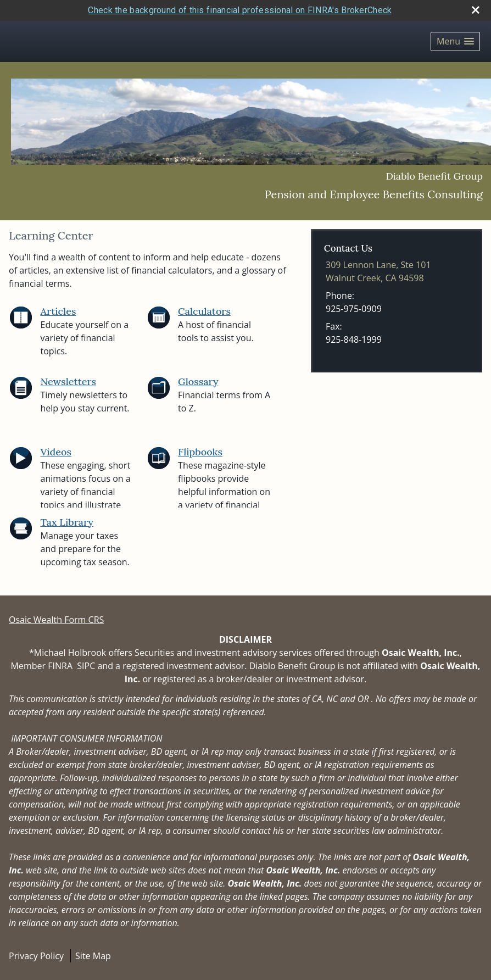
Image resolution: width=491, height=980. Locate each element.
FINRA (60, 666)
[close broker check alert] (476, 10)
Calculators (204, 311)
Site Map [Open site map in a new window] (93, 956)
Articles (58, 311)
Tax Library (67, 522)
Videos (56, 452)
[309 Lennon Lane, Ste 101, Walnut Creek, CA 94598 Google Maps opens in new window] (378, 271)
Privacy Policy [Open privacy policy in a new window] (36, 956)
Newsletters (69, 382)
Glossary (198, 382)
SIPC (86, 666)
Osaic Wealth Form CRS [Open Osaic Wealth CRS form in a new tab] (56, 620)
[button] (455, 41)
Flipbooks (200, 452)
